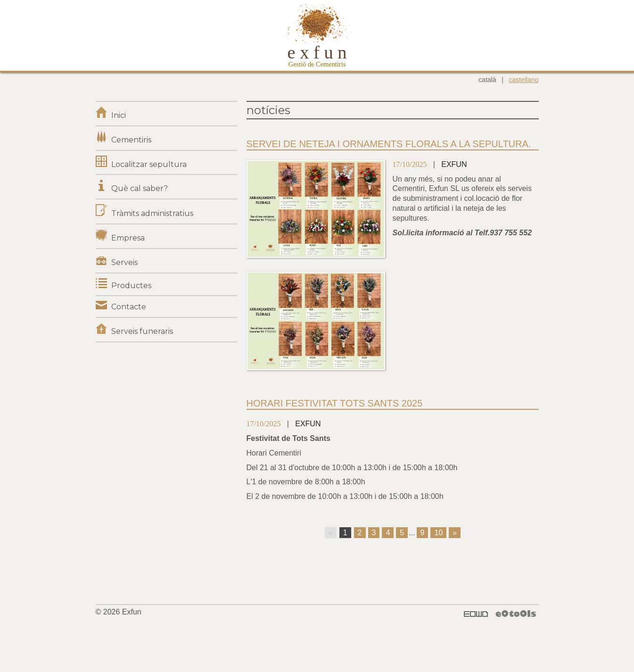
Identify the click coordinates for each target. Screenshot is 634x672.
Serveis (124, 262)
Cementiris (131, 140)
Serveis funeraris (142, 331)
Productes (131, 286)
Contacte (129, 307)
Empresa (128, 238)
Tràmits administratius (152, 213)
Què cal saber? (140, 188)
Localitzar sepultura (149, 164)
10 (438, 533)
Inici (119, 115)
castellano (523, 80)
